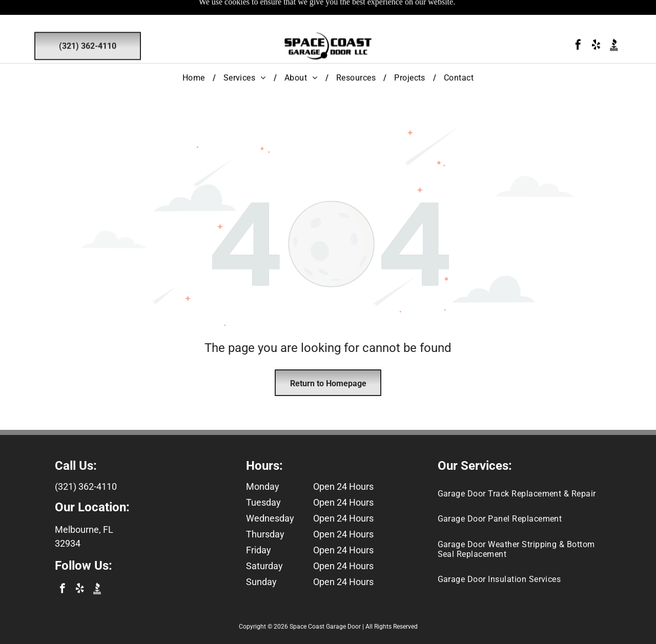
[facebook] (578, 22)
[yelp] (596, 22)
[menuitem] (195, 54)
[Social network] (614, 22)
